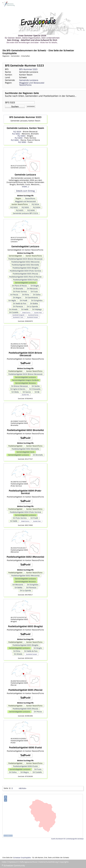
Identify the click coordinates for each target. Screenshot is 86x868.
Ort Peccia (14, 295)
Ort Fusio (34, 292)
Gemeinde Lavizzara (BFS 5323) (25, 213)
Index (4, 862)
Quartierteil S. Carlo (18, 317)
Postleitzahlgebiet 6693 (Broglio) (25, 268)
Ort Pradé (23, 300)
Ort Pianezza (18, 306)
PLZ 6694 (19, 138)
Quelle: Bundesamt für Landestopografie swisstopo (67, 839)
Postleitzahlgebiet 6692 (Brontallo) (25, 265)
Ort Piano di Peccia (19, 286)
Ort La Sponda (32, 306)
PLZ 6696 (22, 142)
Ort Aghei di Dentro (18, 389)
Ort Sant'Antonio (31, 298)
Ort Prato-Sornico (20, 292)
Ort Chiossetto (35, 389)
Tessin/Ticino (25, 85)
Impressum (13, 862)
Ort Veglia (12, 300)
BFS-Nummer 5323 (28, 69)
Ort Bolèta (34, 304)
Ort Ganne (27, 392)
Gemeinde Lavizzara (29, 80)
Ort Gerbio (36, 386)
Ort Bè (37, 392)
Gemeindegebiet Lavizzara (25, 283)
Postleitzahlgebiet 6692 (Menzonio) (25, 262)
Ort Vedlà (25, 309)
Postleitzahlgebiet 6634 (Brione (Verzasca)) (25, 259)
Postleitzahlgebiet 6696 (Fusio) (25, 280)
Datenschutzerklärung (48, 862)
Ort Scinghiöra (37, 300)
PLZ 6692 (16, 134)
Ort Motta (15, 392)
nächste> (23, 788)
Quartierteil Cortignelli (18, 315)
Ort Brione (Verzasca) (19, 386)
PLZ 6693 (21, 136)
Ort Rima (26, 295)
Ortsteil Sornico (26, 313)
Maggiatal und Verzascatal (32, 83)
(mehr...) (25, 187)
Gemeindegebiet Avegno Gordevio (25, 380)
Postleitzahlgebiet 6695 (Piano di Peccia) (25, 277)
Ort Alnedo (13, 309)
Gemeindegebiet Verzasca (25, 383)
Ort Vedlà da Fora (20, 304)
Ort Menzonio (32, 289)
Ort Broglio (35, 286)
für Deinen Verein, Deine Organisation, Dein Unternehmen (32, 39)
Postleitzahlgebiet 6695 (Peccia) (25, 274)
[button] (15, 107)
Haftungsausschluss (28, 862)
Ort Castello (14, 312)
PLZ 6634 (17, 132)
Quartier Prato (38, 313)
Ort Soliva (37, 295)
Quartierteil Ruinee (33, 315)
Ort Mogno (17, 298)
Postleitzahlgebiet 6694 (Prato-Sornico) (25, 271)
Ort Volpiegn (37, 309)
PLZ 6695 (15, 140)
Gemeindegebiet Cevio (25, 452)
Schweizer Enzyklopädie (22, 858)
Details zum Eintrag (25, 191)
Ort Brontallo (18, 289)
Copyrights (64, 862)
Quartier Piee (25, 395)
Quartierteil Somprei (32, 317)
